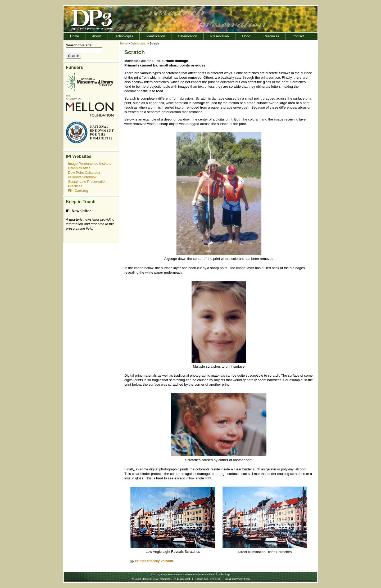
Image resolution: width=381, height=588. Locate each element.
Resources (271, 36)
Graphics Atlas (79, 168)
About (96, 36)
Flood (246, 36)
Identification (156, 36)
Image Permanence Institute (90, 164)
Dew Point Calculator (84, 173)
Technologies (124, 36)
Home (74, 36)
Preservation (220, 36)
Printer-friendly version (151, 561)
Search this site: (79, 45)
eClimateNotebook (82, 177)
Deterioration (187, 36)
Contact (298, 36)
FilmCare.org (78, 191)
